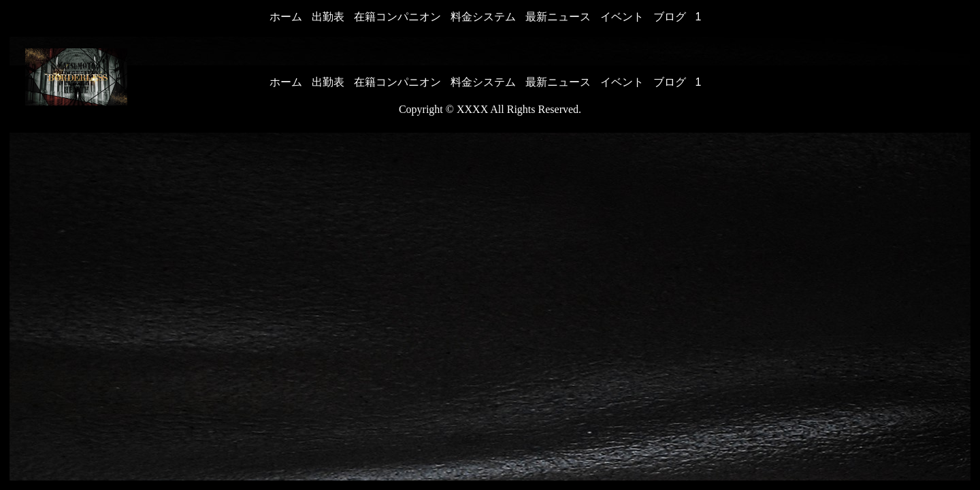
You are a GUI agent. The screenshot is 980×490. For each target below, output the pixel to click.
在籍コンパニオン (397, 17)
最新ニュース (558, 17)
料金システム (483, 17)
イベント (622, 17)
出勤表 (328, 17)
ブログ (670, 17)
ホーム (286, 17)
